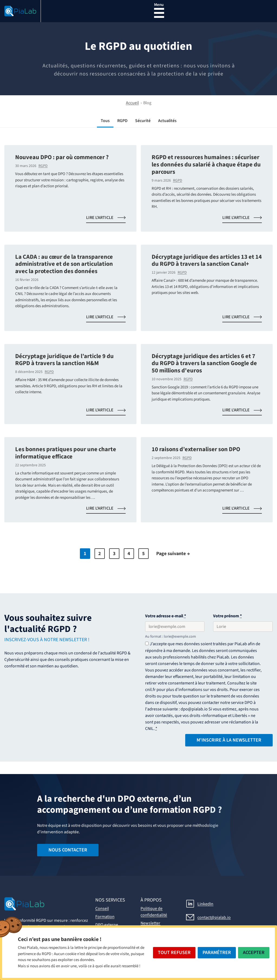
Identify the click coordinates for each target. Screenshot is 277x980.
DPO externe (107, 925)
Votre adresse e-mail (166, 616)
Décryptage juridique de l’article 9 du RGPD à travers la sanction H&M (64, 360)
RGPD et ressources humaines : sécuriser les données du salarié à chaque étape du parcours (206, 164)
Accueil (132, 103)
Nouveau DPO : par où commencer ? (62, 157)
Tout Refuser (174, 953)
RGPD (122, 121)
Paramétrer (217, 953)
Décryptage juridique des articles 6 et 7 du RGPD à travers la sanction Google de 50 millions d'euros (204, 363)
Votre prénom (227, 616)
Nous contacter (68, 850)
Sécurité (143, 121)
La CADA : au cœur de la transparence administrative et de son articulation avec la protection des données (64, 264)
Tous (105, 121)
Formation (105, 917)
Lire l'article (109, 219)
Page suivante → (173, 554)
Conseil (102, 909)
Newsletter (150, 923)
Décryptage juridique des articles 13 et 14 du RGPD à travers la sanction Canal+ (207, 260)
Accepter (254, 953)
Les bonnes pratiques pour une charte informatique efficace (66, 453)
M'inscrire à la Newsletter (229, 740)
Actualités (167, 121)
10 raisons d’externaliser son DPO (196, 449)
